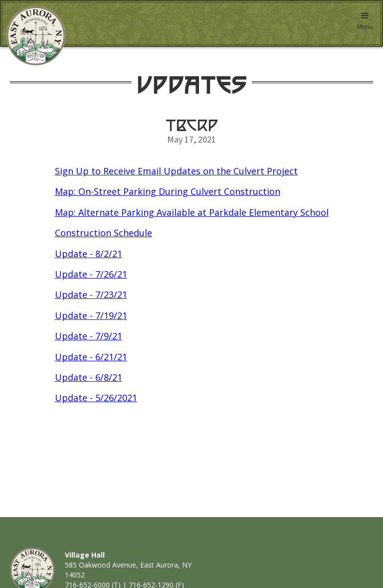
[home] (33, 36)
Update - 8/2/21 (89, 254)
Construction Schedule (103, 233)
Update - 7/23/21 (91, 294)
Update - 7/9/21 (89, 336)
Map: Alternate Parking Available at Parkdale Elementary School (192, 212)
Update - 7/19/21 (91, 315)
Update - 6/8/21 (89, 377)
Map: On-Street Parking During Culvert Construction (168, 191)
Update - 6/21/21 (91, 357)
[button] (365, 23)
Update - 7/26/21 (91, 274)
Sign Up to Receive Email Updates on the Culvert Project (176, 171)
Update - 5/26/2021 (96, 398)
